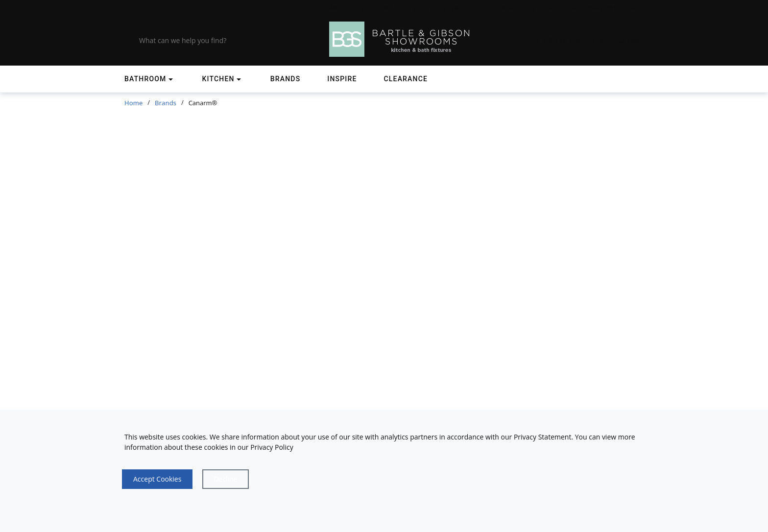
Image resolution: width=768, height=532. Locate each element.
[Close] (225, 479)
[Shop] (150, 79)
